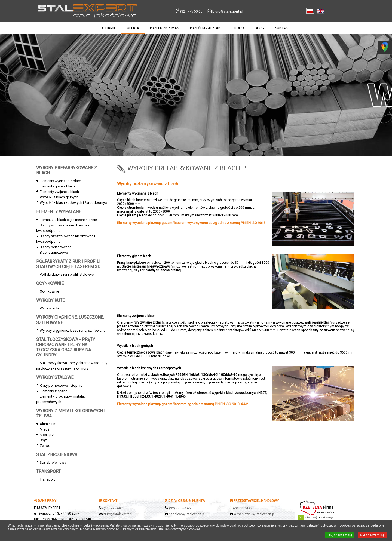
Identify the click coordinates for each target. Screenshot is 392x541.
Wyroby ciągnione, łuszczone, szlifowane (73, 331)
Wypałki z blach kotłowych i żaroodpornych (74, 203)
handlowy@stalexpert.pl (187, 514)
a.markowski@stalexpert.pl (254, 514)
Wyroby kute (50, 308)
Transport (47, 479)
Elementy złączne (53, 391)
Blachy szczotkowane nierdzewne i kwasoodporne (66, 239)
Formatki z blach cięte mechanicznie (68, 220)
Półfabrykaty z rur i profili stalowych (68, 274)
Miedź (45, 429)
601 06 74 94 (243, 508)
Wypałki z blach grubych (59, 197)
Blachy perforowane (56, 247)
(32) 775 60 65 (191, 11)
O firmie (109, 28)
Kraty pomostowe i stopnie (61, 385)
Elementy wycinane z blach (61, 181)
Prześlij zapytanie (207, 28)
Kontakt (282, 28)
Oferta (133, 28)
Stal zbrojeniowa (53, 462)
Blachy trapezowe (54, 252)
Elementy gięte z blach (57, 186)
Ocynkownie (49, 291)
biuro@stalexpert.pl (228, 11)
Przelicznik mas (165, 28)
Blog (259, 28)
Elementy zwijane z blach (59, 192)
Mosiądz (47, 435)
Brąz (43, 440)
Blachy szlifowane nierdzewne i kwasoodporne (63, 228)
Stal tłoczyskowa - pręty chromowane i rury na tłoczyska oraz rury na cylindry (72, 366)
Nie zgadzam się (372, 536)
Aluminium (48, 424)
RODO (239, 28)
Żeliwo (45, 446)
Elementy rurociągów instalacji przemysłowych (62, 399)
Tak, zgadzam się (340, 536)
